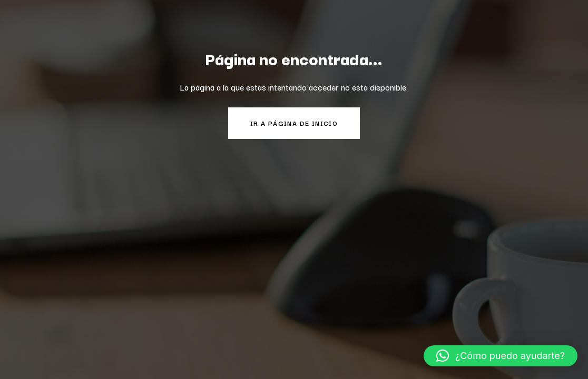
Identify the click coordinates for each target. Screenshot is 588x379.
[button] (501, 356)
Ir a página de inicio (294, 123)
